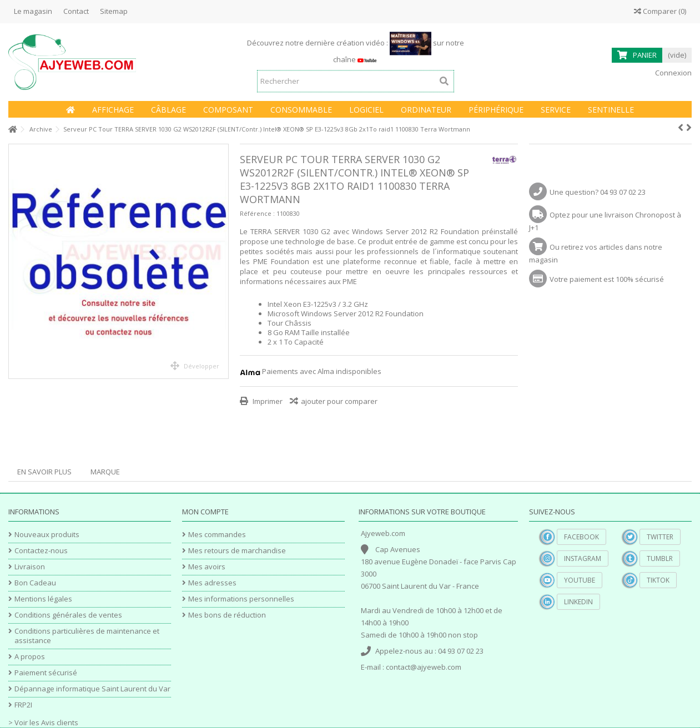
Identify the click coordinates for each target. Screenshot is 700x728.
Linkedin (578, 602)
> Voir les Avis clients (43, 722)
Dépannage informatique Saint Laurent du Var (92, 689)
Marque (105, 472)
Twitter (660, 537)
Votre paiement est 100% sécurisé (607, 279)
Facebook (581, 537)
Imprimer (267, 401)
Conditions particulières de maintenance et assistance (87, 636)
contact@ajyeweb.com (424, 667)
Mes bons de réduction (227, 615)
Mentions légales (43, 599)
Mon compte (205, 512)
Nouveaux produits (47, 535)
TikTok (658, 580)
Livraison (30, 567)
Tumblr (660, 558)
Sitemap (114, 11)
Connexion (673, 73)
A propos (30, 657)
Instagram (583, 558)
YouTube (580, 580)
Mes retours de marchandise (237, 551)
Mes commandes (217, 535)
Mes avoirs (207, 567)
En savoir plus (44, 472)
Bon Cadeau (35, 583)
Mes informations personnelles (241, 599)
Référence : (257, 213)
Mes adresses (212, 583)
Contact (76, 11)
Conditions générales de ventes (68, 615)
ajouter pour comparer (339, 401)
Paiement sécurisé (46, 673)
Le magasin (33, 11)
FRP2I (23, 705)
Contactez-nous (41, 551)
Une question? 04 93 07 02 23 (598, 192)
